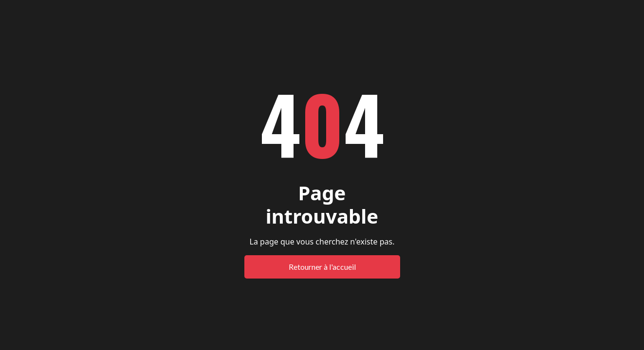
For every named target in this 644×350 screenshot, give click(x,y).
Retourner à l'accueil (322, 267)
